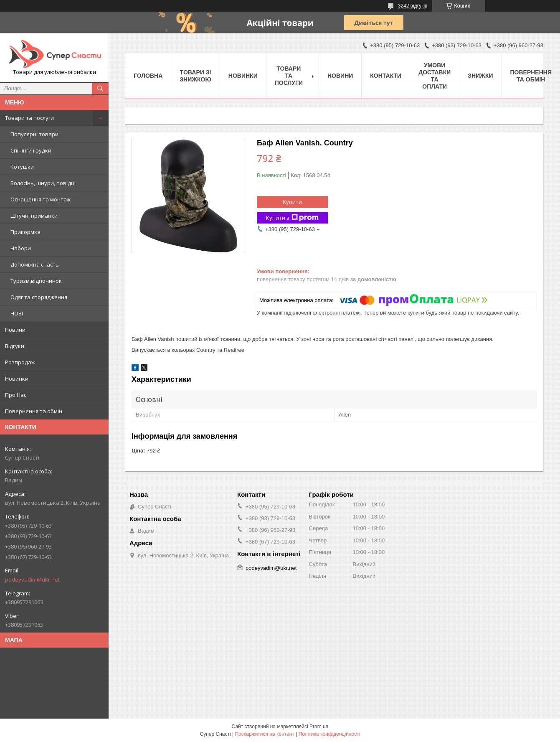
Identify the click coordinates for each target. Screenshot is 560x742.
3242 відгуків (413, 6)
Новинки (17, 379)
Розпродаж (20, 362)
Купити (292, 202)
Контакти (386, 76)
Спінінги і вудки (31, 150)
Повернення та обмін (34, 411)
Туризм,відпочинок (36, 281)
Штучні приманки (34, 216)
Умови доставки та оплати (435, 76)
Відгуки (15, 346)
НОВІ (17, 313)
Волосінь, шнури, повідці (43, 183)
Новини (15, 330)
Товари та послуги (29, 118)
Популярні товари (34, 134)
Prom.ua (319, 727)
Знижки (480, 76)
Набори (21, 248)
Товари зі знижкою (195, 76)
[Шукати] (100, 89)
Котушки (22, 167)
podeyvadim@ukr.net (32, 579)
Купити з (292, 218)
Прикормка (25, 232)
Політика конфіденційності (329, 734)
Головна (148, 76)
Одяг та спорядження (39, 297)
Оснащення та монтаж (41, 199)
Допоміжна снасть (35, 264)
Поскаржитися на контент (264, 734)
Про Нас (16, 395)
